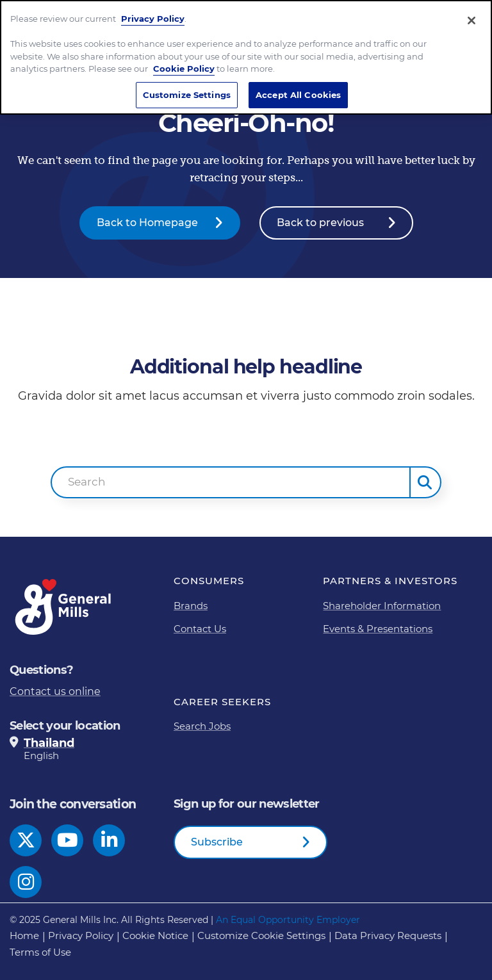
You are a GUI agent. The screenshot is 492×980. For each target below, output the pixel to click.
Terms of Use (40, 952)
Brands (191, 606)
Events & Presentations (378, 629)
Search (87, 482)
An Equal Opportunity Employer (288, 920)
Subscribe (217, 842)
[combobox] (231, 482)
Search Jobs (202, 726)
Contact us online (55, 691)
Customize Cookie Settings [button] (261, 935)
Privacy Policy (153, 19)
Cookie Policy (184, 69)
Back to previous (320, 223)
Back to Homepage (147, 223)
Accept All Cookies (298, 95)
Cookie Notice (155, 935)
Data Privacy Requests (388, 935)
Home (24, 935)
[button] (425, 482)
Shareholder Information (382, 606)
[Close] (471, 20)
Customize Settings (187, 95)
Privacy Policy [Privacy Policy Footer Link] (81, 935)
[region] (246, 57)
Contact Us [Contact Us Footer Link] (200, 629)
